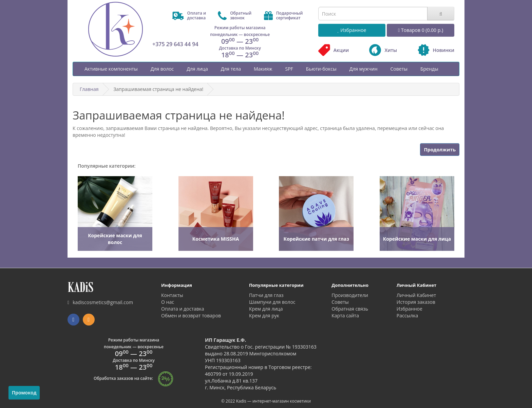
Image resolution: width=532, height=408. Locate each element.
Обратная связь (350, 309)
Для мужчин (364, 69)
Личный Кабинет (416, 295)
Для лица (197, 69)
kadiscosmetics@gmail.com (100, 302)
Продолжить (440, 150)
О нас (168, 302)
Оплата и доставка (183, 309)
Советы (399, 69)
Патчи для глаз (266, 295)
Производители (350, 295)
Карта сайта (345, 316)
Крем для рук (264, 316)
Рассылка (407, 316)
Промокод (24, 393)
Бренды (429, 69)
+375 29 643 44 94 (175, 44)
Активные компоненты (111, 69)
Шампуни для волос (272, 302)
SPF (289, 69)
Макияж (263, 69)
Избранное (410, 309)
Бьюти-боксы (321, 69)
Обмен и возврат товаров (191, 316)
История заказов (416, 302)
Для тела (231, 69)
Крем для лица (266, 309)
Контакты (172, 295)
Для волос (162, 69)
